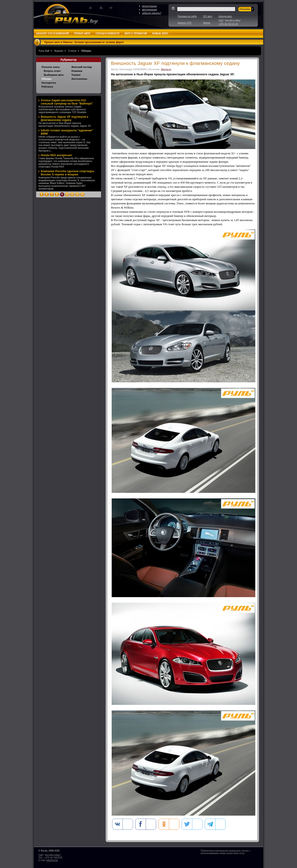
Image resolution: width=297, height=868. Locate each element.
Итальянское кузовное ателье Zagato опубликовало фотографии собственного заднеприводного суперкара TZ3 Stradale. (63, 109)
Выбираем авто (54, 75)
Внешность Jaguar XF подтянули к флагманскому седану (65, 118)
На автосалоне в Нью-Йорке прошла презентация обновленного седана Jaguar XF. (65, 124)
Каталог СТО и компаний (53, 33)
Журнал (59, 51)
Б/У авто (208, 16)
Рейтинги (47, 87)
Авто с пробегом (136, 33)
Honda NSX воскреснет (57, 155)
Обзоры (86, 51)
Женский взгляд (82, 67)
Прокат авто (82, 33)
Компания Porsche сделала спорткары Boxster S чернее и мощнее (67, 173)
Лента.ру (166, 69)
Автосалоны (79, 79)
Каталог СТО (185, 23)
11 (72, 194)
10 (67, 194)
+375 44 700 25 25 (228, 24)
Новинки (77, 71)
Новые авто (160, 33)
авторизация (150, 10)
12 (77, 194)
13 (82, 194)
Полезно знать (51, 67)
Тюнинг (76, 75)
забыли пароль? (152, 13)
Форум (207, 23)
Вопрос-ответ (52, 71)
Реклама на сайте (187, 16)
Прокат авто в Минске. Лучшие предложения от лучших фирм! (84, 42)
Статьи (72, 51)
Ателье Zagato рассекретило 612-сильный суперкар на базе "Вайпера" (67, 102)
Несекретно (49, 83)
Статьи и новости (107, 33)
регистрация (149, 6)
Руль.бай (44, 51)
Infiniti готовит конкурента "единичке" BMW (67, 132)
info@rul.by (52, 860)
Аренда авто (225, 16)
